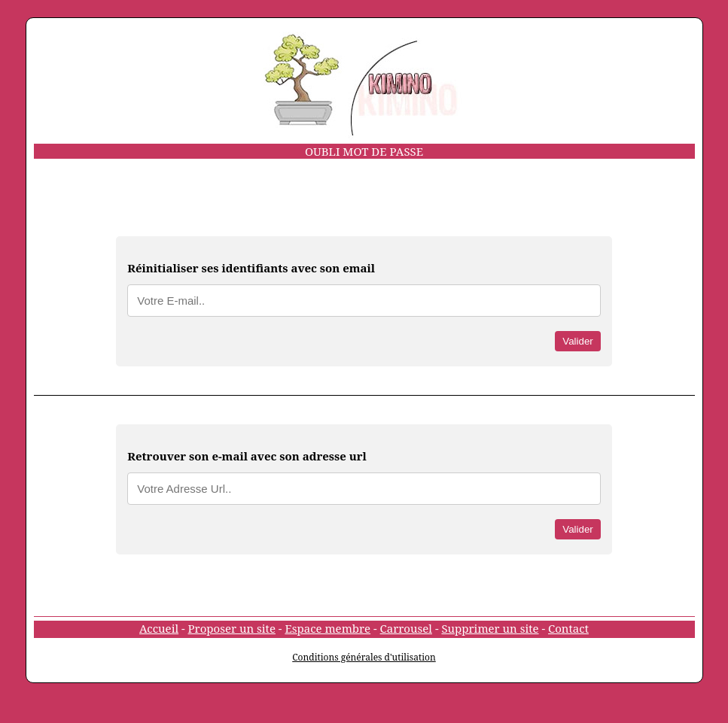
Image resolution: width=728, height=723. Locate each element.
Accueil (159, 628)
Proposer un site (232, 628)
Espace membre (327, 628)
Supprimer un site (490, 628)
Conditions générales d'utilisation (364, 657)
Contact (568, 628)
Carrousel (406, 628)
